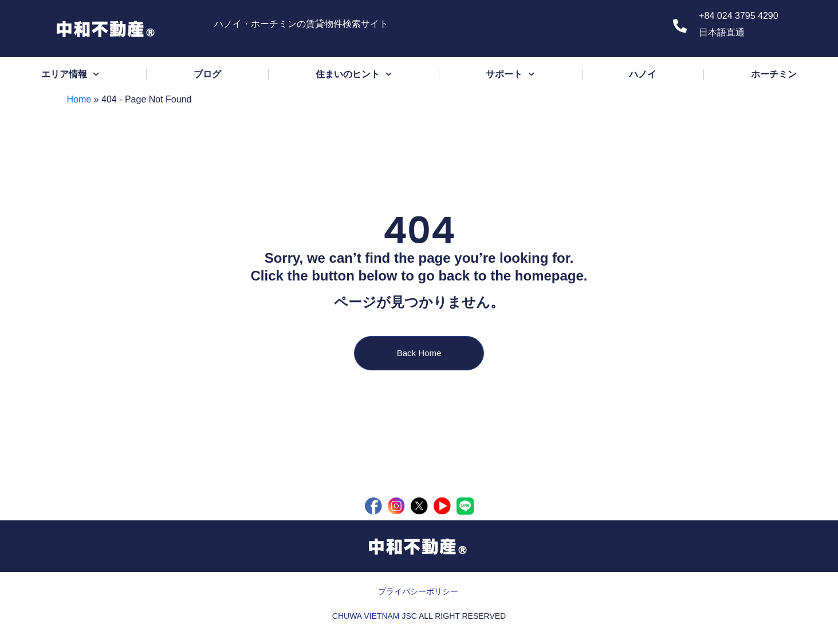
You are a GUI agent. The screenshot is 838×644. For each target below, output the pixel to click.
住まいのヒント (354, 74)
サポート (510, 74)
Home (79, 99)
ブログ (207, 74)
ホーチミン (774, 74)
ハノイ (643, 74)
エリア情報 (70, 74)
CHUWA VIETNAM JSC (375, 616)
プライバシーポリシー (418, 591)
